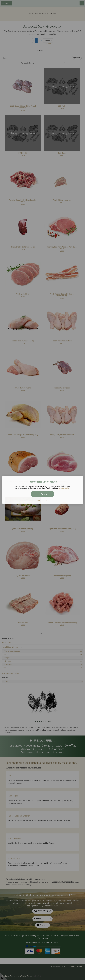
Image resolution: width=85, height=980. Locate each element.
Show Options (42, 500)
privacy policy (64, 488)
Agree (43, 494)
